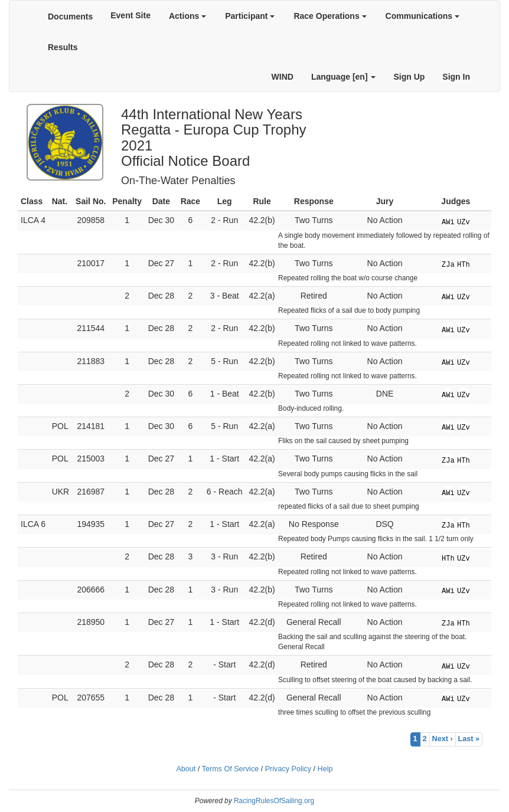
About (186, 769)
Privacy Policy (288, 769)
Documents (70, 17)
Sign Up (409, 77)
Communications (422, 16)
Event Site (130, 15)
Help (325, 769)
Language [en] (344, 77)
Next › (443, 739)
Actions (187, 16)
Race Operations (330, 16)
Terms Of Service (231, 769)
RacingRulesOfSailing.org (274, 801)
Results (63, 47)
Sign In (456, 77)
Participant (250, 16)
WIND (283, 77)
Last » (469, 739)
